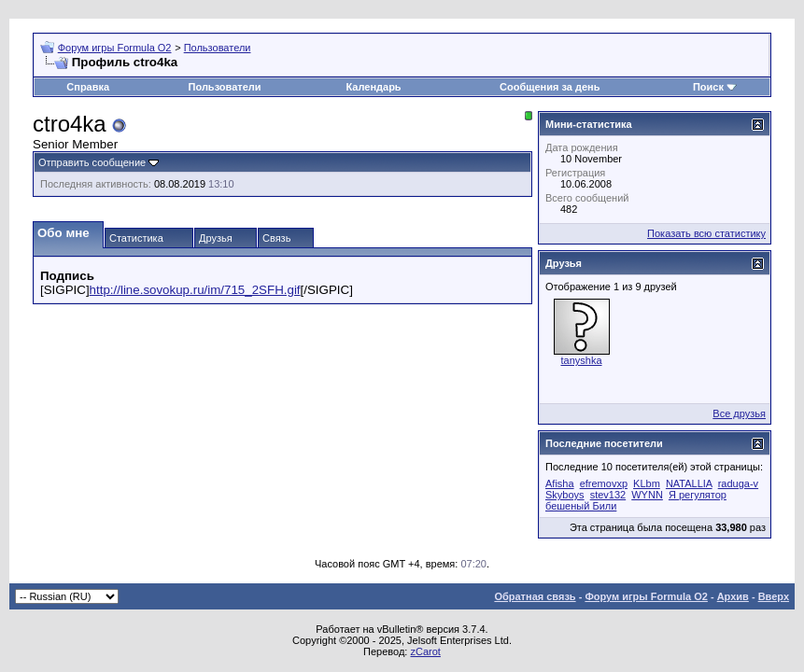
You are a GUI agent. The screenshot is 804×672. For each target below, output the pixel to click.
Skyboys (565, 495)
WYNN (647, 495)
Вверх (774, 596)
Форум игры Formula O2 (115, 48)
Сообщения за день (550, 87)
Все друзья (739, 413)
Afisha (560, 483)
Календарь (373, 87)
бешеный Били (581, 506)
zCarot (425, 651)
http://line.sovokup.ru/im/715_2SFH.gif (195, 290)
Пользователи (218, 48)
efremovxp (604, 483)
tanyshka (581, 360)
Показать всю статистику (706, 233)
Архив (733, 596)
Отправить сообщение (92, 162)
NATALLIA (689, 483)
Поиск (708, 87)
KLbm (647, 483)
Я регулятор (698, 495)
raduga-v (738, 483)
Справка (88, 87)
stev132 (608, 495)
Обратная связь (535, 596)
